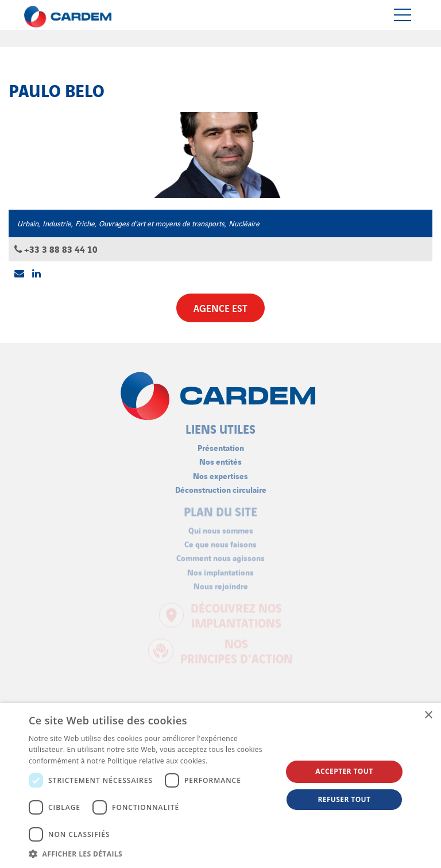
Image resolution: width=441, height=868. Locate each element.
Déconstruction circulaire (221, 486)
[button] (152, 854)
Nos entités (220, 458)
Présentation (221, 444)
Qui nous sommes (221, 527)
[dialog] (220, 786)
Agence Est (220, 308)
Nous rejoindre (221, 583)
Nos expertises (220, 472)
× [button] (428, 715)
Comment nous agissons (220, 555)
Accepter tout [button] (344, 771)
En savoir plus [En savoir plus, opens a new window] (233, 761)
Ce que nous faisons (220, 541)
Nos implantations (220, 568)
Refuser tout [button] (344, 799)
